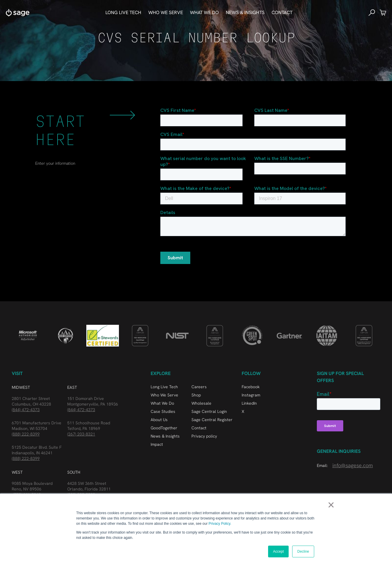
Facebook (251, 387)
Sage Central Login (209, 411)
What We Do (162, 403)
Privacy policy (204, 436)
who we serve (166, 12)
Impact (157, 444)
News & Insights (165, 436)
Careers (199, 387)
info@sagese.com (353, 465)
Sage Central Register (212, 420)
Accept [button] (279, 551)
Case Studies (163, 411)
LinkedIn (249, 403)
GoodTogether (164, 428)
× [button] (331, 505)
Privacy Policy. (220, 524)
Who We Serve (164, 395)
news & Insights (245, 12)
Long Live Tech (123, 12)
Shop (196, 395)
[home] (18, 13)
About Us (159, 420)
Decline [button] (303, 551)
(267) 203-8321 (81, 434)
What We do (204, 12)
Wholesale (201, 403)
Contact (282, 12)
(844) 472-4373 (26, 410)
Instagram (251, 395)
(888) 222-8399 (26, 434)
